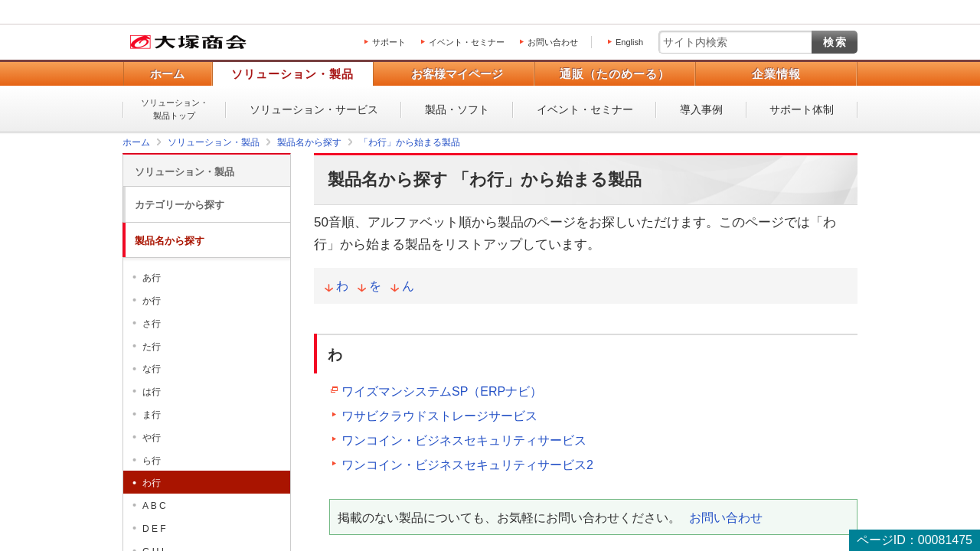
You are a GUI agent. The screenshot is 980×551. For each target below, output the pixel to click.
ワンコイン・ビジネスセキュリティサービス (464, 440)
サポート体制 (802, 109)
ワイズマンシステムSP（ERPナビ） (442, 391)
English (629, 42)
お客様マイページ (457, 74)
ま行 (152, 415)
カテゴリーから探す (180, 205)
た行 (152, 347)
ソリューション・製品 (292, 74)
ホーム (167, 74)
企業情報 (776, 74)
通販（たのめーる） (615, 74)
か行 (152, 301)
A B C (154, 506)
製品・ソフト (457, 109)
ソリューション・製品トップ (175, 109)
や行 (152, 438)
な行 (152, 369)
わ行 (152, 483)
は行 (152, 392)
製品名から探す (170, 241)
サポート (389, 42)
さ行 (152, 324)
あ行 (152, 278)
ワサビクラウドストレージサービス (439, 416)
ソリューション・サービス (314, 109)
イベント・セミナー (467, 42)
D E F (154, 529)
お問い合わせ (553, 42)
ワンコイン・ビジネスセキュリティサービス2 (467, 465)
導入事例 (701, 109)
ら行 (152, 461)
